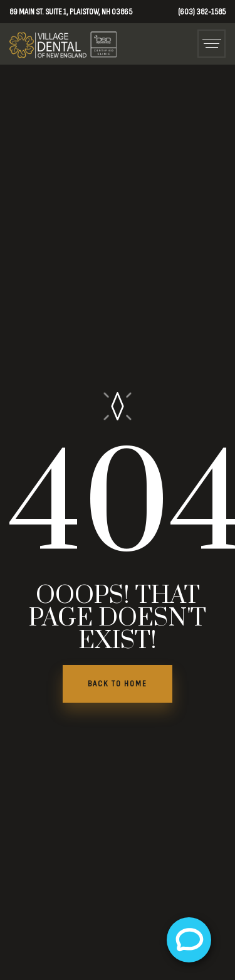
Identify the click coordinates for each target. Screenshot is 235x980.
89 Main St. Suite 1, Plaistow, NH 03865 (71, 12)
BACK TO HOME (118, 684)
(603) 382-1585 (202, 12)
